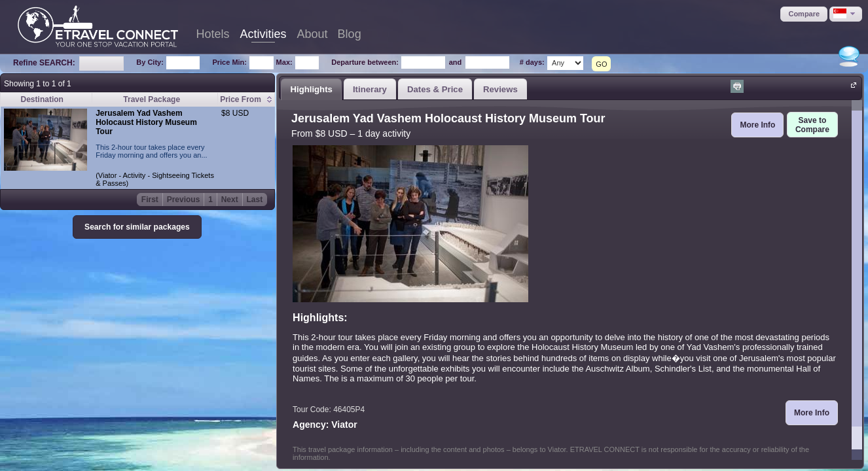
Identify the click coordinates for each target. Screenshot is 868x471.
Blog (350, 34)
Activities (263, 34)
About (313, 34)
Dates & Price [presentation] (435, 89)
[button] (804, 14)
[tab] (311, 89)
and (456, 62)
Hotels (213, 34)
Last (255, 200)
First (150, 200)
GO (601, 64)
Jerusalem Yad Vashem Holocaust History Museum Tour (146, 122)
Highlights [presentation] (311, 89)
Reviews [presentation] (500, 89)
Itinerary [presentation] (370, 89)
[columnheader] (246, 100)
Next (230, 200)
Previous (184, 200)
